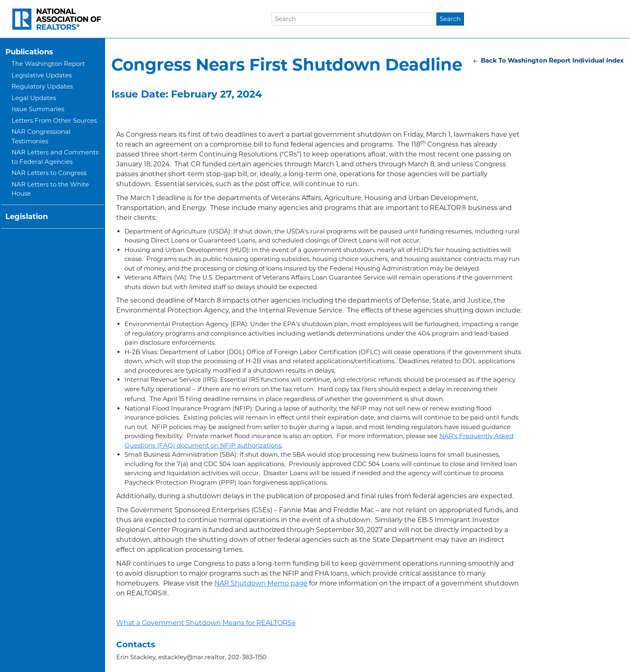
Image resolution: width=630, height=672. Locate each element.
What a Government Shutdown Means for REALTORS (206, 623)
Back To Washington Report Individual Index (548, 60)
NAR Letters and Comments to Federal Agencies (55, 157)
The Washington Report (48, 64)
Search (450, 19)
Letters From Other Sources (54, 120)
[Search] (354, 19)
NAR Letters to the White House (50, 189)
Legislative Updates (42, 75)
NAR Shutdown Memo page (261, 583)
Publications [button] (29, 52)
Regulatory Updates (42, 86)
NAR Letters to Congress (49, 173)
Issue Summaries (38, 109)
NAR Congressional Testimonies (41, 136)
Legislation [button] (27, 217)
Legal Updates (34, 98)
